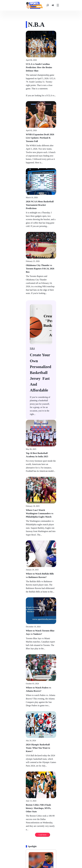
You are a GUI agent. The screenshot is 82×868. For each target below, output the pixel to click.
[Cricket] (38, 861)
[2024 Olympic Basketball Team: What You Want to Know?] (41, 576)
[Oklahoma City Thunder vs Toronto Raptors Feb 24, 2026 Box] (41, 214)
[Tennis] (65, 857)
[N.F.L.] (21, 857)
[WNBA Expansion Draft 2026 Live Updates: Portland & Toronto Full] (41, 118)
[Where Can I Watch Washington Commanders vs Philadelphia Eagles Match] (41, 389)
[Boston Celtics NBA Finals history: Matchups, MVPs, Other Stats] (41, 623)
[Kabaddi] (47, 861)
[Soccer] (48, 857)
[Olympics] (58, 861)
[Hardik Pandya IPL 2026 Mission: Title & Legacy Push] (41, 683)
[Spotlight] (10, 650)
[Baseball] (11, 857)
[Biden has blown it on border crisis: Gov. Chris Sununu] (41, 290)
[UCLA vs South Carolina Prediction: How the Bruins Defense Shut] (41, 64)
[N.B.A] (29, 857)
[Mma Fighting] (25, 861)
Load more (45, 638)
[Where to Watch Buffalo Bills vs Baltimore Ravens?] (41, 436)
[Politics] (10, 687)
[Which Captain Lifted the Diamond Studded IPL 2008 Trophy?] (41, 773)
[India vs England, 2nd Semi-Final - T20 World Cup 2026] (41, 819)
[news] (13, 5)
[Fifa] (73, 857)
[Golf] (56, 857)
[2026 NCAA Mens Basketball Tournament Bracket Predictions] (41, 168)
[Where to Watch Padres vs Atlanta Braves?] (41, 530)
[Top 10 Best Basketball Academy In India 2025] (41, 343)
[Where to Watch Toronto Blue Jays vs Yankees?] (41, 483)
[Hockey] (39, 857)
